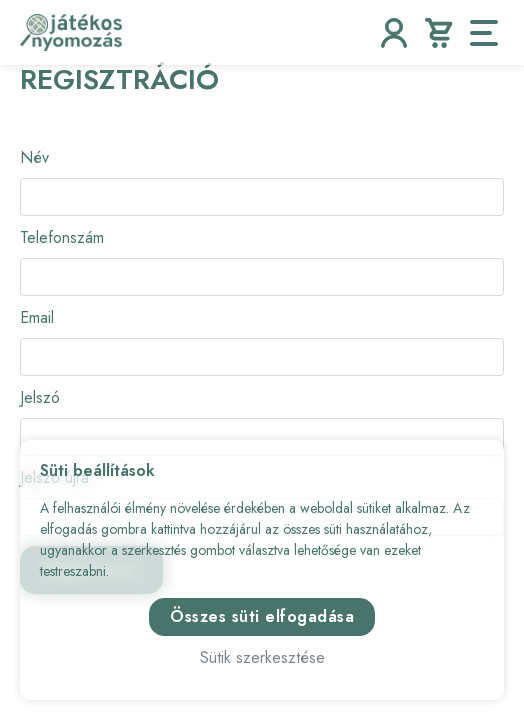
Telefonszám (62, 237)
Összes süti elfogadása (262, 616)
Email (37, 317)
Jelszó (40, 397)
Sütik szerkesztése (262, 657)
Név (34, 157)
